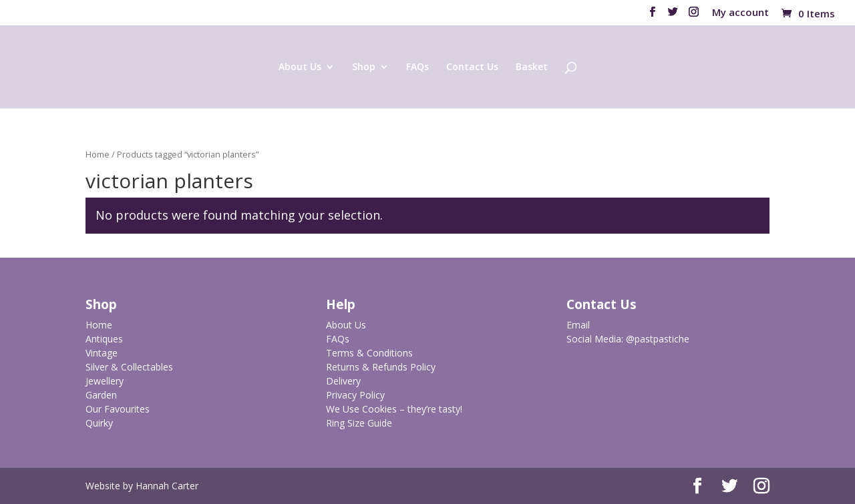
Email (578, 325)
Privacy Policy (355, 395)
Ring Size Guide (359, 423)
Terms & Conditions (369, 353)
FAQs (417, 67)
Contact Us (472, 67)
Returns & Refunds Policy (381, 367)
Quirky (99, 423)
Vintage (102, 353)
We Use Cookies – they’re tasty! (394, 409)
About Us (300, 67)
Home (98, 154)
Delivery (343, 381)
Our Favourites (118, 409)
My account (740, 13)
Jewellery (105, 381)
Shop (364, 67)
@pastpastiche (658, 339)
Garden (101, 395)
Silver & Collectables (129, 367)
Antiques (104, 339)
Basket (532, 67)
